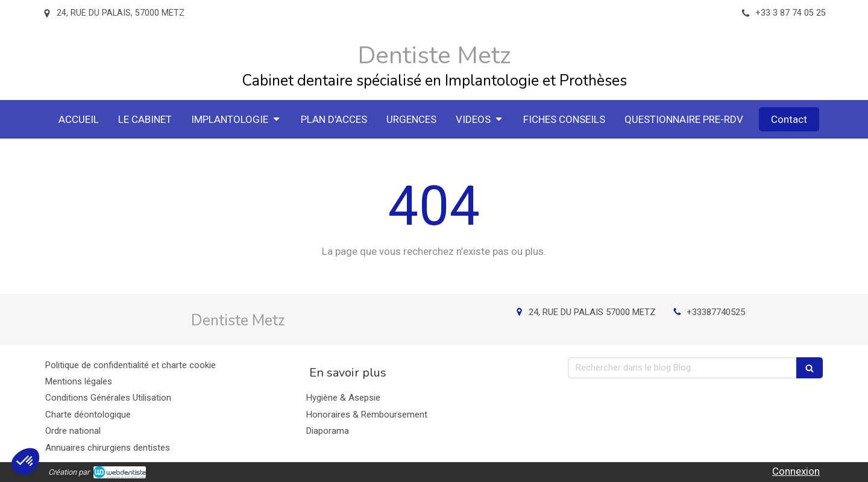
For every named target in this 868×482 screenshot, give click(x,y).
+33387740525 (716, 312)
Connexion (796, 471)
